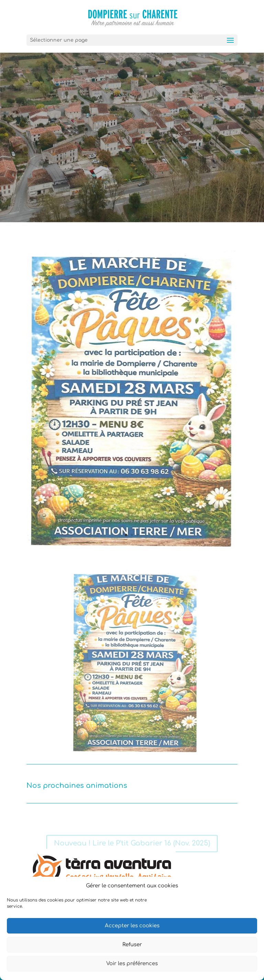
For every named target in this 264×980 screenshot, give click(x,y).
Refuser (132, 945)
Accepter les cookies (132, 926)
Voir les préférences (132, 964)
